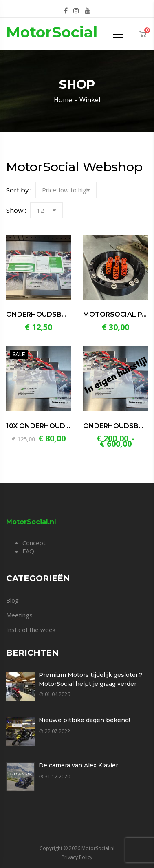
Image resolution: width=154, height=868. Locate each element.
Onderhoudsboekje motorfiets (69, 314)
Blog (12, 600)
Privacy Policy (77, 857)
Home (63, 100)
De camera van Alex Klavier (78, 765)
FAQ (28, 551)
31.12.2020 (54, 777)
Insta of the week (31, 630)
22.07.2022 (54, 731)
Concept (34, 543)
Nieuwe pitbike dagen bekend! (84, 720)
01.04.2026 (54, 694)
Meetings (19, 615)
